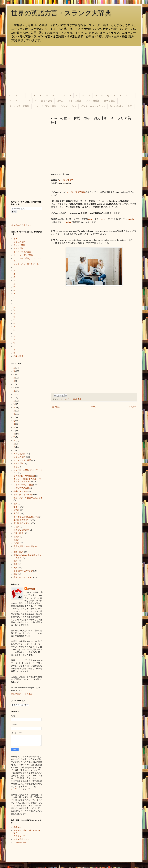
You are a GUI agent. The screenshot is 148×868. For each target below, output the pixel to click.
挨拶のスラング (20, 491)
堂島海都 (31, 589)
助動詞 (16, 527)
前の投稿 (132, 407)
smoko (131, 219)
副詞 (15, 564)
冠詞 (15, 504)
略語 (15, 574)
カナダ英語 (110, 101)
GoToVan (17, 827)
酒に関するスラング (22, 523)
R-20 (130, 106)
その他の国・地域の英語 (24, 476)
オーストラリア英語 (19, 106)
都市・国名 (18, 552)
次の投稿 (56, 407)
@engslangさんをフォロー (22, 225)
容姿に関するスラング (23, 571)
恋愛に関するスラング (23, 577)
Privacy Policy (116, 106)
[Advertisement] (74, 69)
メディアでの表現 (21, 488)
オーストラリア (66, 180)
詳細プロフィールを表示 (22, 694)
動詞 (15, 561)
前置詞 (16, 540)
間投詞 (16, 510)
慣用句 (16, 507)
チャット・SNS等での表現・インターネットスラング (28, 480)
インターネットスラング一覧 (26, 264)
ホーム (94, 407)
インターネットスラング (93, 106)
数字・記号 (47, 101)
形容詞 (16, 513)
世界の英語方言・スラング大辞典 (61, 13)
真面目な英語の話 (21, 530)
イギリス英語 (75, 101)
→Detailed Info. (20, 843)
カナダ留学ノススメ (22, 839)
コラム (60, 101)
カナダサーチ (19, 836)
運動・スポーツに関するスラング (28, 498)
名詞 (80, 399)
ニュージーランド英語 (45, 106)
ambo (68, 222)
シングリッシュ (68, 106)
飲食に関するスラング (23, 495)
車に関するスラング (22, 520)
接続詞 (16, 537)
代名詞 (16, 543)
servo (103, 219)
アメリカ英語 (93, 101)
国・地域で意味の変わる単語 (26, 517)
